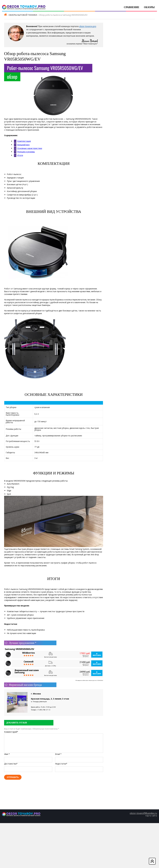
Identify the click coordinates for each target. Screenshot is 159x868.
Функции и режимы (26, 152)
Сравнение (132, 7)
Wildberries (28, 653)
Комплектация (24, 141)
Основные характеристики (30, 148)
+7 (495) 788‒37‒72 (44, 710)
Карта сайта (151, 816)
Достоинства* (11, 764)
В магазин (97, 655)
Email (58, 754)
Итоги (20, 155)
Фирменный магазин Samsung (27, 671)
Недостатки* (61, 764)
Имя (7, 754)
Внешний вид (23, 145)
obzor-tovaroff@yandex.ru (143, 813)
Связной (29, 662)
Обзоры (149, 7)
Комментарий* (11, 732)
